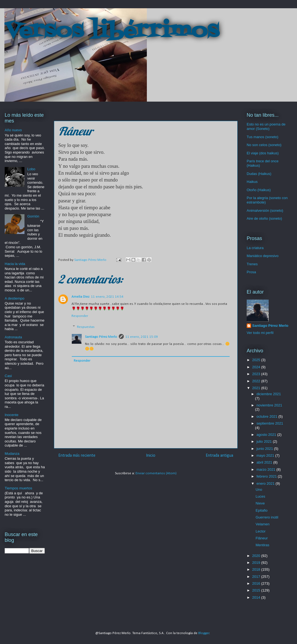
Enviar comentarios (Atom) (156, 473)
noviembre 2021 (269, 405)
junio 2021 (265, 449)
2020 (257, 556)
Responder (80, 316)
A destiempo (15, 298)
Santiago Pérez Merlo (101, 337)
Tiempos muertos (18, 488)
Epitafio (261, 510)
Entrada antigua (219, 456)
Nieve (260, 503)
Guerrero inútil (267, 517)
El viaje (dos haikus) (263, 153)
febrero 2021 (267, 476)
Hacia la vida (15, 264)
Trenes (252, 264)
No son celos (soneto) (264, 145)
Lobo (31, 169)
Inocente (12, 415)
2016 (257, 583)
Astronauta (13, 337)
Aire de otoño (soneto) (264, 218)
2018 (257, 569)
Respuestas (86, 327)
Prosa (251, 272)
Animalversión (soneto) (265, 211)
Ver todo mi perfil (260, 333)
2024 (257, 367)
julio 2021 (265, 441)
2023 (257, 374)
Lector (260, 531)
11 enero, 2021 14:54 (107, 297)
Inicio (151, 456)
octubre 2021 (268, 416)
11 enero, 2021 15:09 (142, 337)
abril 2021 (265, 462)
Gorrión (33, 216)
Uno (259, 490)
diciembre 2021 (269, 394)
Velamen (262, 524)
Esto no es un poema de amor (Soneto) (266, 126)
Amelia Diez (80, 297)
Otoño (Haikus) (259, 190)
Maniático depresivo (263, 256)
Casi (8, 376)
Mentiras (262, 545)
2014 (257, 597)
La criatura (255, 248)
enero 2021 (266, 483)
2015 (257, 590)
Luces (260, 496)
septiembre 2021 (270, 423)
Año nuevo (13, 130)
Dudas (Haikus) (259, 174)
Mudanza (12, 454)
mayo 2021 (266, 455)
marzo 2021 (266, 469)
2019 (257, 563)
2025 (257, 360)
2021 (257, 388)
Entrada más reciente (77, 456)
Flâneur (262, 538)
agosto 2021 (267, 435)
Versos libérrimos (112, 31)
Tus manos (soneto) (262, 137)
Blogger (204, 633)
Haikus (252, 182)
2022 (257, 381)
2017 (257, 577)
